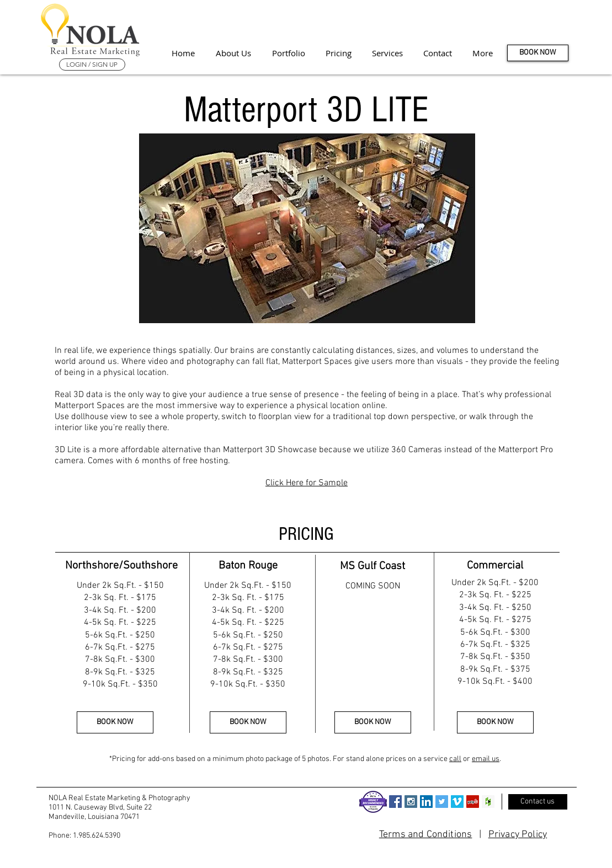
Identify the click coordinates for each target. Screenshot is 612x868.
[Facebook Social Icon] (395, 802)
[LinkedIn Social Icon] (426, 802)
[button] (483, 53)
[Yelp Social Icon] (473, 802)
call (455, 759)
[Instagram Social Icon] (411, 802)
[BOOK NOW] (538, 53)
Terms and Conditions (426, 835)
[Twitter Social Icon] (442, 802)
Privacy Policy (518, 835)
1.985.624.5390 (97, 836)
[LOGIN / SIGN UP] (92, 65)
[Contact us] (538, 802)
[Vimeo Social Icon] (457, 802)
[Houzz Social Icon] (488, 802)
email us (486, 759)
